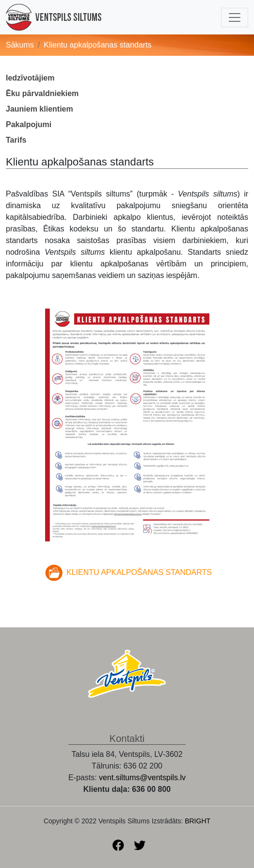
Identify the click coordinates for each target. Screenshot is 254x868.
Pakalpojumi (29, 124)
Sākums (20, 45)
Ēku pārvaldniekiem (42, 93)
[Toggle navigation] (235, 17)
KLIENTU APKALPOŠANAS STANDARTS (139, 573)
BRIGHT (198, 821)
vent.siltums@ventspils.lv (142, 778)
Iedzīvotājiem (30, 78)
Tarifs (16, 140)
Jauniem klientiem (40, 109)
